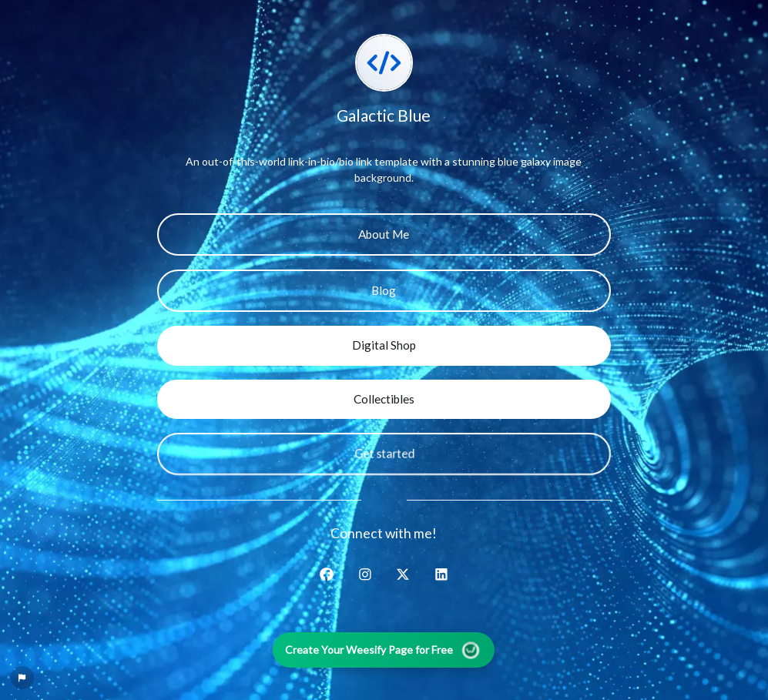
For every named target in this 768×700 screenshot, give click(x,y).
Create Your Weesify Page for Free (384, 650)
